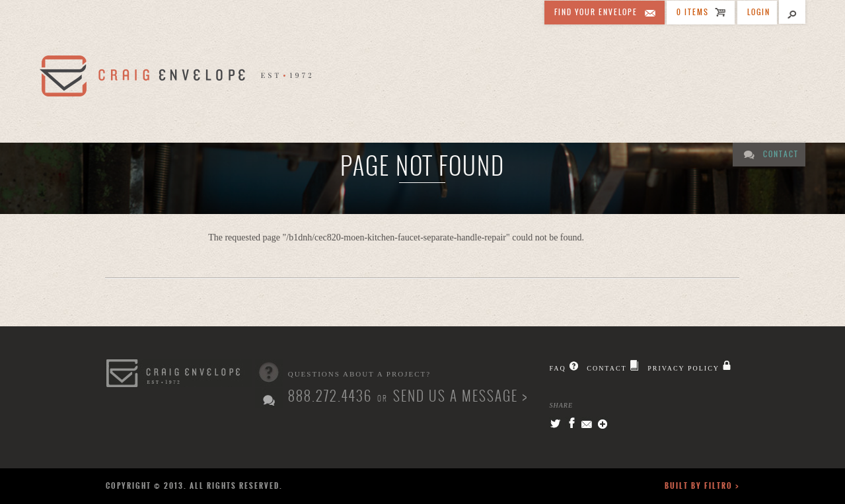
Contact (781, 154)
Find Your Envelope (596, 12)
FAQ (557, 368)
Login (759, 12)
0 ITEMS (693, 12)
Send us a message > (460, 396)
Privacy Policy (683, 368)
